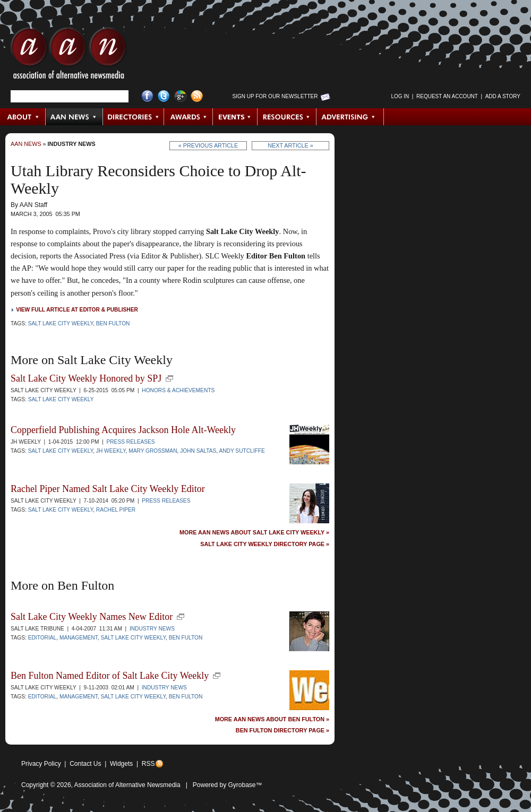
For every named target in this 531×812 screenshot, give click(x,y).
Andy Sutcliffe (242, 451)
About (23, 117)
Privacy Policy (41, 764)
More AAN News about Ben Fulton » (272, 719)
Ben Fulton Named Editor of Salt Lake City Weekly (110, 676)
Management (79, 638)
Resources (287, 117)
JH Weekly (111, 451)
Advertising (350, 117)
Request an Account (447, 96)
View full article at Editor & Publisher (77, 310)
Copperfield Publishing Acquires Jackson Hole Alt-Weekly (123, 430)
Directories (134, 117)
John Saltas (198, 451)
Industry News (72, 144)
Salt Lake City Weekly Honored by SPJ (86, 378)
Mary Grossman (153, 451)
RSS (148, 764)
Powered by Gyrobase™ (228, 785)
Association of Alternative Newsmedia (127, 785)
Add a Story (503, 96)
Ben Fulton (113, 323)
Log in (400, 96)
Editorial (42, 638)
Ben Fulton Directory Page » (282, 731)
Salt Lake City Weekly (61, 323)
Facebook (147, 96)
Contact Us (85, 764)
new (169, 378)
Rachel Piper (116, 510)
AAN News (75, 117)
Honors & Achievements (178, 390)
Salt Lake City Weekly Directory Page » (265, 544)
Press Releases (130, 442)
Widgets (121, 764)
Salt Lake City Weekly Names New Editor (92, 617)
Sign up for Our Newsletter (275, 96)
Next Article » (290, 145)
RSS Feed (197, 96)
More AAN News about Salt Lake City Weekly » (254, 533)
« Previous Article (208, 145)
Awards (189, 117)
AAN (68, 56)
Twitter (164, 96)
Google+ (180, 96)
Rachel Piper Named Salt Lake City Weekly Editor (108, 489)
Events (235, 117)
